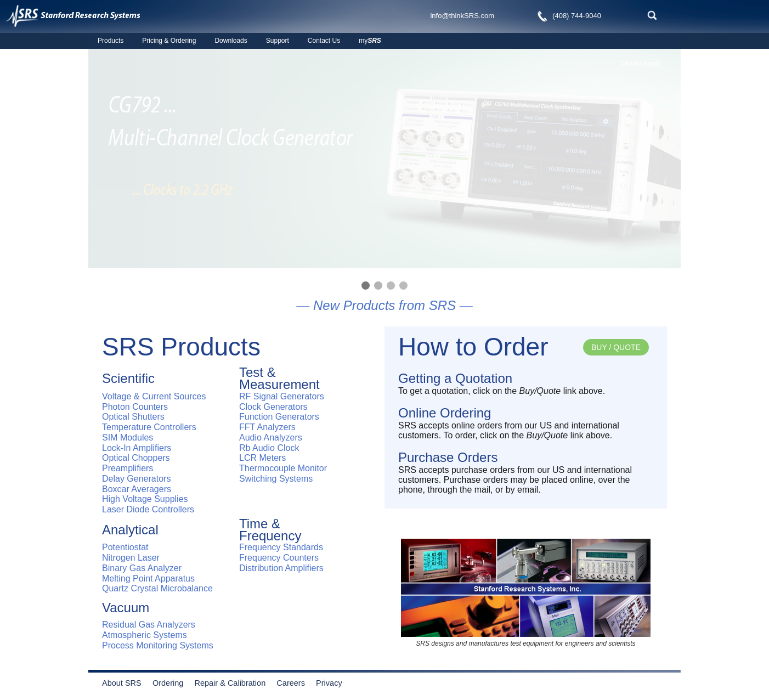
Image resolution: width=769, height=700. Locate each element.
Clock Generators (273, 407)
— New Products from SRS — (384, 305)
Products (111, 41)
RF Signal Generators (282, 396)
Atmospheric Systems (145, 635)
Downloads (231, 41)
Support (278, 41)
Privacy (329, 683)
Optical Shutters (133, 417)
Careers (291, 683)
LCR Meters (262, 458)
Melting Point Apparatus (148, 578)
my (370, 41)
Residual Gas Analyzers (149, 625)
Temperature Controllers (149, 427)
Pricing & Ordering (169, 41)
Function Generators (279, 417)
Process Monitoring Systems (158, 645)
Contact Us (324, 41)
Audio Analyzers (271, 437)
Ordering (173, 683)
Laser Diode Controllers (148, 509)
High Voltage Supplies (145, 499)
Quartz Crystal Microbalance (157, 588)
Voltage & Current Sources (154, 396)
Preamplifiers (128, 468)
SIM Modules (128, 437)
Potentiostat (125, 547)
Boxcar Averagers (137, 489)
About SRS (126, 683)
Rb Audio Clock (269, 448)
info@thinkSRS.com (462, 16)
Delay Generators (136, 479)
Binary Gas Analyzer (142, 568)
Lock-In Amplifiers (137, 448)
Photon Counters (135, 407)
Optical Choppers (136, 458)
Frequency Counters (279, 558)
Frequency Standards (281, 547)
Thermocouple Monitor (283, 468)
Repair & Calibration (230, 683)
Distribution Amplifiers (281, 568)
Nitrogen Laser (131, 558)
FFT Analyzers (267, 427)
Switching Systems (276, 479)
